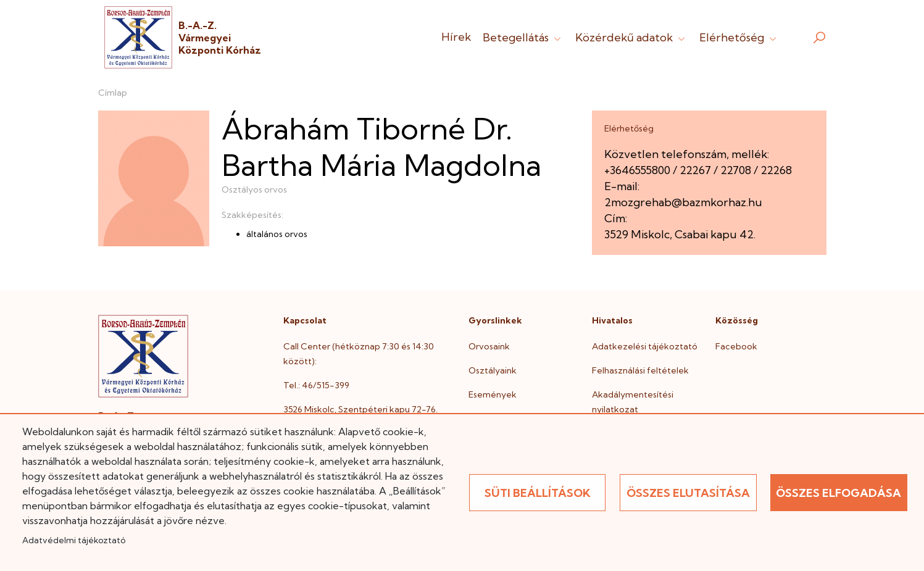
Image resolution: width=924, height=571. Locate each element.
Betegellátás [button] (523, 37)
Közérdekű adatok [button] (631, 37)
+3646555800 (637, 170)
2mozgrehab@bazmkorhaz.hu (683, 202)
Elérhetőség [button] (739, 37)
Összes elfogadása (839, 493)
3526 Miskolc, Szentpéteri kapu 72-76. (360, 409)
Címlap (113, 93)
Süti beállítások (538, 493)
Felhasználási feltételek (640, 370)
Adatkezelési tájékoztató (645, 346)
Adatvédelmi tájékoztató (74, 540)
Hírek (456, 37)
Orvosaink (489, 346)
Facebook (736, 346)
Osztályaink (493, 370)
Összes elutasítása (688, 493)
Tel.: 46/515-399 (316, 385)
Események (493, 394)
